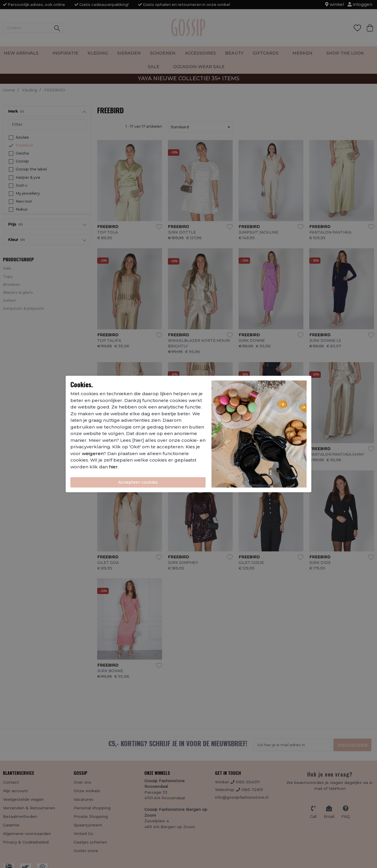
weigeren (93, 453)
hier (113, 467)
